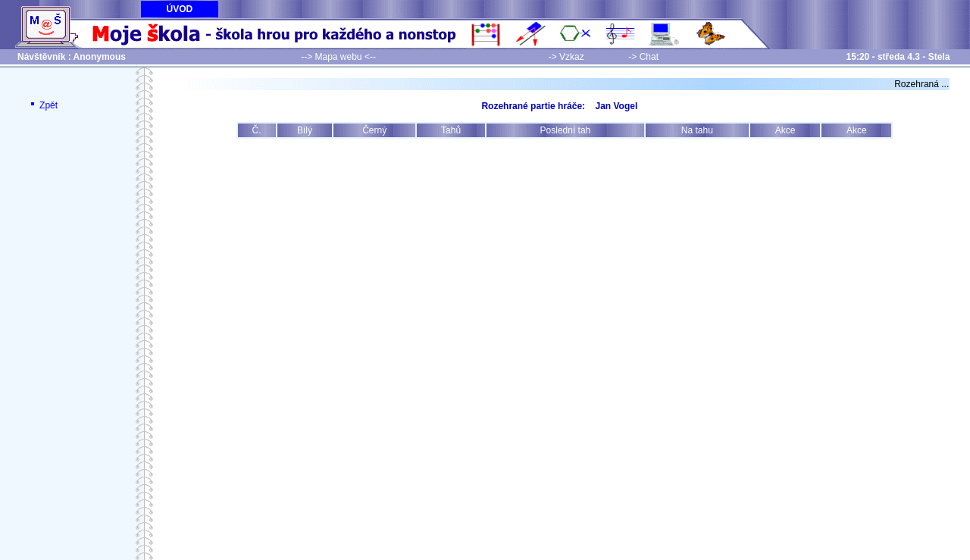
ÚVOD (180, 9)
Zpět (43, 105)
